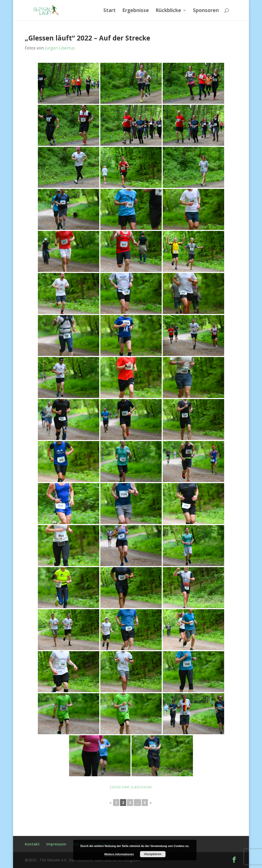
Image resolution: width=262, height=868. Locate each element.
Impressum (56, 844)
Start (110, 11)
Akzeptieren (152, 854)
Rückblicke (168, 11)
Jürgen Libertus (60, 48)
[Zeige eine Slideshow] (131, 787)
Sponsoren (206, 11)
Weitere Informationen (119, 854)
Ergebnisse (136, 11)
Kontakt (32, 844)
